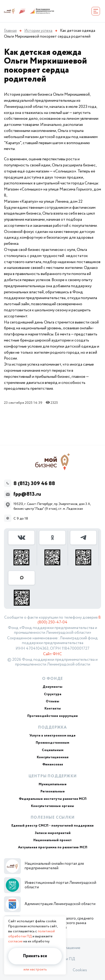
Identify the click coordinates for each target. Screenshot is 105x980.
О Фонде (53, 679)
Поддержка (52, 728)
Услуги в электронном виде (52, 736)
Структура (53, 694)
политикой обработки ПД (31, 934)
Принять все (35, 956)
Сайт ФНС (52, 654)
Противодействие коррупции (52, 716)
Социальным (53, 750)
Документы (52, 687)
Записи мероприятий (53, 833)
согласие (15, 941)
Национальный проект (52, 840)
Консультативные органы (52, 806)
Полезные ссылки (53, 818)
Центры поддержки (53, 776)
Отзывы (52, 701)
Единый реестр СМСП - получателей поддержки (52, 826)
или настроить (35, 970)
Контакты (53, 709)
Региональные (53, 791)
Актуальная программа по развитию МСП (53, 847)
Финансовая (53, 764)
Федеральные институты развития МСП (53, 799)
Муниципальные (53, 784)
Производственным (52, 743)
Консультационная (53, 757)
